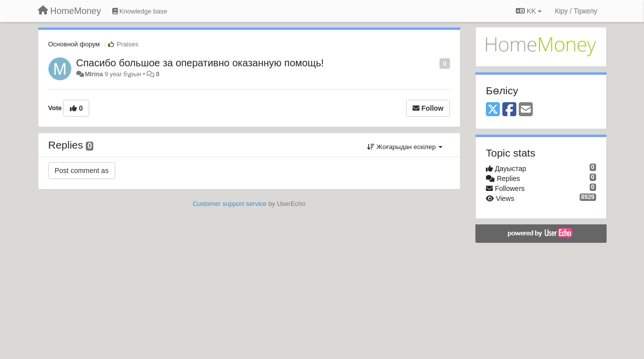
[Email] (526, 110)
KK (529, 11)
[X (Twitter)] (493, 110)
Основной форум (74, 44)
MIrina (94, 74)
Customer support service (229, 204)
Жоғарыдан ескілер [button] (405, 147)
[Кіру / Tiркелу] (576, 11)
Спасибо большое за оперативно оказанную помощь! (200, 63)
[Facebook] (509, 110)
